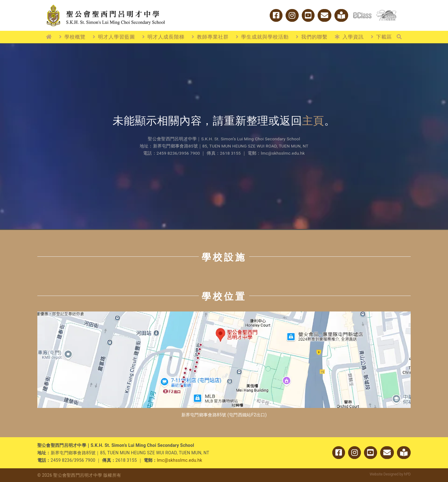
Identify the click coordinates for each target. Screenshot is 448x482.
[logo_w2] (106, 6)
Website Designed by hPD (390, 474)
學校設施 (224, 257)
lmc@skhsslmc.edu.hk (180, 460)
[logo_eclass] (362, 15)
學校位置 (224, 296)
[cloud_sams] (386, 12)
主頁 (313, 121)
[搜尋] (399, 37)
